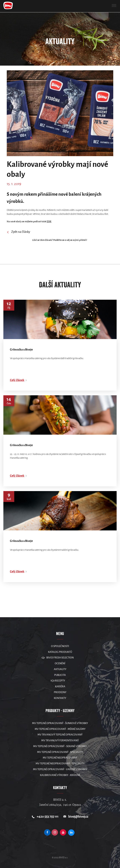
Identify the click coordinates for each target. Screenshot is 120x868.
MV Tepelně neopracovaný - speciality (60, 764)
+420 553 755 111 (48, 817)
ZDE (49, 222)
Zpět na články (18, 232)
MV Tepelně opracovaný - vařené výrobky (60, 769)
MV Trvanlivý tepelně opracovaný (60, 735)
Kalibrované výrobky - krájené (60, 775)
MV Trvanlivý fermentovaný (60, 740)
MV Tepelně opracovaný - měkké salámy (60, 729)
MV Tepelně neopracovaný (60, 758)
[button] (114, 6)
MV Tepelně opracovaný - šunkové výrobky (60, 723)
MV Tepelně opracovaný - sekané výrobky (60, 746)
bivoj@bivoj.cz (78, 817)
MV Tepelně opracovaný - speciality (60, 752)
